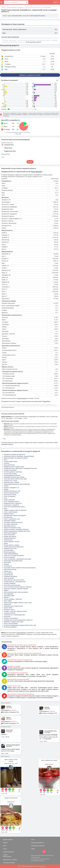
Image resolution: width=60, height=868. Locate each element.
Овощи (6, 489)
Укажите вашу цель (7, 143)
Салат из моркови (10, 496)
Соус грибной (8, 573)
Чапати (6, 486)
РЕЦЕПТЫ (5, 843)
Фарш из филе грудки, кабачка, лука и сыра (18, 603)
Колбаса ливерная (10, 583)
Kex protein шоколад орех (12, 585)
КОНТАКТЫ (14, 860)
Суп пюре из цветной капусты (13, 522)
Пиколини (7, 616)
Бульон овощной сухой (11, 493)
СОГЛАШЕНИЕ (6, 863)
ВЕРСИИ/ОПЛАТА (7, 857)
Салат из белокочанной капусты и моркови (18, 587)
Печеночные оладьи (10, 474)
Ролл (5, 460)
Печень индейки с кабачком (13, 599)
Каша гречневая (9, 578)
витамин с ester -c (10, 609)
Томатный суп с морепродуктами (14, 615)
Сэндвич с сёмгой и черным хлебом (15, 611)
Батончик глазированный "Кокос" (15, 507)
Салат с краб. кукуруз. (11, 512)
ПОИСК (33, 840)
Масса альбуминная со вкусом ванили (16, 592)
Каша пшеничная (9, 465)
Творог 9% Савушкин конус (12, 528)
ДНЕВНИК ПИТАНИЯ (8, 840)
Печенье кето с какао (11, 481)
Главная (3, 7)
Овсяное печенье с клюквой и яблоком (16, 529)
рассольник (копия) (10, 495)
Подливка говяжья (10, 521)
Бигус (6, 508)
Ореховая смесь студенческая (13, 606)
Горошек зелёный (10, 613)
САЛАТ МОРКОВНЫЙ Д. (11, 554)
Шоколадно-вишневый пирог (13, 561)
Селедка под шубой (10, 470)
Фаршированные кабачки (12, 475)
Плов (5, 498)
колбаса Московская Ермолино (14, 547)
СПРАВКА (5, 855)
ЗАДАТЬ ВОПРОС (7, 860)
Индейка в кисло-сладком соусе (14, 467)
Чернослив (7, 604)
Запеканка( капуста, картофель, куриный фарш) (19, 456)
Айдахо (6, 590)
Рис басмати (8, 566)
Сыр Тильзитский (9, 535)
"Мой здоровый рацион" (34, 42)
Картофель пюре (9, 596)
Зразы (6, 543)
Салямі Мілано (8, 575)
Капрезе (6, 564)
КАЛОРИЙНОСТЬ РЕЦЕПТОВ (38, 846)
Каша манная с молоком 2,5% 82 (14, 580)
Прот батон (7, 562)
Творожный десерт (10, 538)
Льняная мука (8, 540)
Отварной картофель (11, 576)
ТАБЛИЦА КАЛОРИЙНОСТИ (38, 843)
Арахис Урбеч (8, 608)
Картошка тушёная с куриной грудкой (16, 589)
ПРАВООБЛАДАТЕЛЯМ (8, 852)
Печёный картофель (10, 627)
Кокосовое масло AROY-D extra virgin (15, 479)
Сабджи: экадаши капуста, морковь (15, 510)
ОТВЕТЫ (33, 849)
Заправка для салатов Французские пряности (18, 620)
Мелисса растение (10, 552)
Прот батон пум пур (10, 569)
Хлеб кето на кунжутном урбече (14, 555)
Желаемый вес (6, 154)
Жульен (6, 597)
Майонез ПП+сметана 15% (12, 491)
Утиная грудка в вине (11, 461)
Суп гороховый (9, 550)
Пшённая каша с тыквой (11, 482)
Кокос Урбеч (8, 601)
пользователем (16, 16)
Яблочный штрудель (10, 533)
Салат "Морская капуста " (12, 501)
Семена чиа (8, 571)
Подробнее (46, 401)
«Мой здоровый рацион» (8, 407)
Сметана (7, 463)
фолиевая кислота (10, 526)
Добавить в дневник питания (30, 75)
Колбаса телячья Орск (11, 618)
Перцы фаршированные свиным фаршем (17, 484)
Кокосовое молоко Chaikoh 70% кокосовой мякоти (20, 568)
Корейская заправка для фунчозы (14, 454)
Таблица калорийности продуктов (15, 7)
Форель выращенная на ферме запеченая (17, 531)
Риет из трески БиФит (11, 623)
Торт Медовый (8, 594)
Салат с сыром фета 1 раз (12, 519)
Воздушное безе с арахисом (13, 503)
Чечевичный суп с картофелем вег (15, 582)
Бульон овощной (9, 500)
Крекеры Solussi (9, 514)
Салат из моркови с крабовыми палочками (18, 559)
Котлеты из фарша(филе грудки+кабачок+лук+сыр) (20, 625)
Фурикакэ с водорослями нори (14, 622)
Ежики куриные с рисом (12, 542)
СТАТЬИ (5, 849)
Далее (30, 162)
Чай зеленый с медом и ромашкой (15, 515)
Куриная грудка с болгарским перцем (16, 458)
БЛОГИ (5, 846)
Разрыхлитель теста (10, 549)
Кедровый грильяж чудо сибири (14, 477)
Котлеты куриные (9, 557)
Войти (56, 2)
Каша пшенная (47, 7)
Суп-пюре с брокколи (11, 524)
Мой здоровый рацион (38, 16)
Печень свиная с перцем (12, 545)
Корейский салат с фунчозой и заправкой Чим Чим (20, 468)
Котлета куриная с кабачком (13, 472)
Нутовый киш (8, 517)
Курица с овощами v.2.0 (11, 488)
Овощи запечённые (10, 536)
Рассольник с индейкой (11, 505)
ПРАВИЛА (12, 863)
